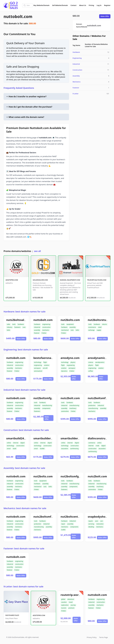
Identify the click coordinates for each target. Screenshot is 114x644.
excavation (65, 449)
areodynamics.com (100, 358)
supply (99, 330)
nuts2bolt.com (70, 398)
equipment (70, 324)
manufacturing (47, 405)
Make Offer (105, 16)
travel (71, 602)
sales (9, 324)
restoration (100, 524)
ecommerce (92, 327)
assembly (37, 330)
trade (97, 446)
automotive (65, 411)
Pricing (91, 5)
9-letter (44, 333)
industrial (37, 327)
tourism (64, 608)
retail (100, 327)
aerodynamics (100, 362)
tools (14, 324)
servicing (91, 524)
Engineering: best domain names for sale (26, 350)
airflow (91, 371)
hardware (21, 324)
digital (22, 443)
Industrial (76, 64)
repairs (91, 521)
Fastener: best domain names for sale (24, 548)
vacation (64, 602)
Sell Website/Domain (60, 5)
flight (45, 362)
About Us (83, 5)
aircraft (45, 368)
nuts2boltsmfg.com (101, 398)
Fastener (76, 88)
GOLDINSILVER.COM (40, 280)
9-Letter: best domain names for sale (23, 586)
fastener (37, 333)
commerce (92, 443)
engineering (46, 324)
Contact (74, 5)
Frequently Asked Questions (19, 88)
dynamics (64, 371)
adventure (71, 599)
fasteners (17, 327)
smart (9, 449)
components (46, 408)
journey (73, 605)
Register (107, 5)
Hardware (76, 52)
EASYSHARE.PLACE (12, 615)
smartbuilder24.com (47, 438)
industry (10, 327)
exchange (91, 330)
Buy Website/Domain (41, 5)
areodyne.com (70, 358)
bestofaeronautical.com (49, 358)
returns (104, 324)
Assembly (76, 76)
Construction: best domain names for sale (26, 430)
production (92, 405)
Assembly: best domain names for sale (24, 468)
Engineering (77, 58)
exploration (65, 605)
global (63, 599)
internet (16, 443)
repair (63, 524)
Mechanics (77, 82)
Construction (77, 70)
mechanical (65, 330)
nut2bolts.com (70, 320)
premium (71, 608)
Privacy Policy (92, 637)
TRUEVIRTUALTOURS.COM (97, 280)
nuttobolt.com (18, 16)
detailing (91, 527)
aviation (47, 365)
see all (37, 251)
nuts (24, 327)
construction (46, 327)
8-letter (72, 371)
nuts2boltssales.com (20, 320)
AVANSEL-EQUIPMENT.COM (70, 280)
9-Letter (76, 94)
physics (73, 362)
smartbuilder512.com (75, 438)
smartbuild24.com (18, 438)
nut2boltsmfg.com (46, 398)
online (9, 443)
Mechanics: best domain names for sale (25, 508)
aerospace (37, 368)
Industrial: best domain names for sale (24, 390)
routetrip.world (71, 595)
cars (102, 521)
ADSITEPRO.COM (12, 280)
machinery (73, 408)
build (15, 449)
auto (97, 521)
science (91, 362)
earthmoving (74, 449)
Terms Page (103, 637)
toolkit (63, 530)
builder (42, 449)
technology (38, 362)
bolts (8, 330)
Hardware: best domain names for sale (24, 312)
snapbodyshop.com (101, 517)
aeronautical (38, 371)
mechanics (46, 330)
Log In (99, 5)
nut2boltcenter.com (74, 517)
